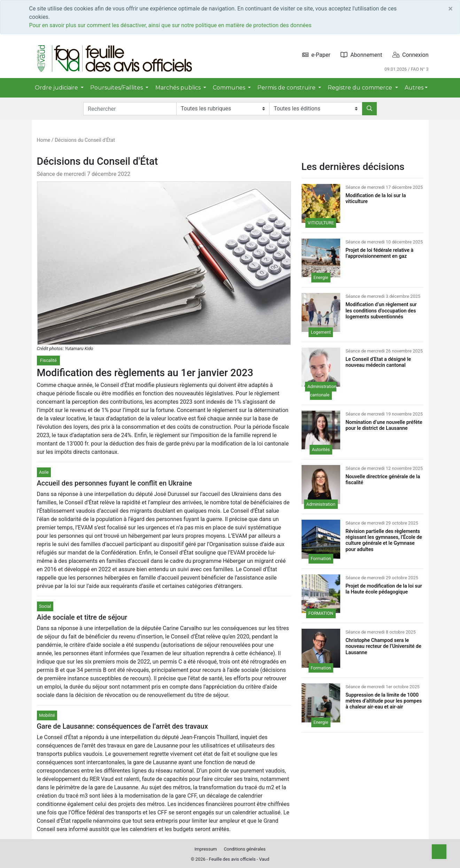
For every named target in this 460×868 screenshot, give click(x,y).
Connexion (410, 55)
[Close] (450, 9)
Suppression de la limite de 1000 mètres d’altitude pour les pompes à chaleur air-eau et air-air (384, 701)
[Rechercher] (369, 109)
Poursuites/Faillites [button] (117, 88)
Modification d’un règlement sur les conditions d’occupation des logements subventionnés (381, 311)
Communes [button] (230, 88)
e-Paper (316, 55)
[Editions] (316, 109)
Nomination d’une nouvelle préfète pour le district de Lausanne (384, 425)
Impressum (205, 849)
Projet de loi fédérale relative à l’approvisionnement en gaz (379, 253)
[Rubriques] (223, 109)
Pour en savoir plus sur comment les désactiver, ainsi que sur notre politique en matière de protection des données (170, 25)
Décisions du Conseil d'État (85, 140)
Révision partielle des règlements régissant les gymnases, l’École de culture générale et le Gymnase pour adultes (384, 540)
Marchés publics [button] (179, 88)
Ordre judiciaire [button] (57, 88)
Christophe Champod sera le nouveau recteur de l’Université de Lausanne (383, 646)
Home (44, 140)
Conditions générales (245, 849)
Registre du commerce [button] (361, 88)
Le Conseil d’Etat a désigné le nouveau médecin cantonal (378, 362)
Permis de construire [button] (287, 88)
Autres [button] (414, 88)
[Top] (439, 852)
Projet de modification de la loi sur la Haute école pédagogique (384, 589)
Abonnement (361, 55)
